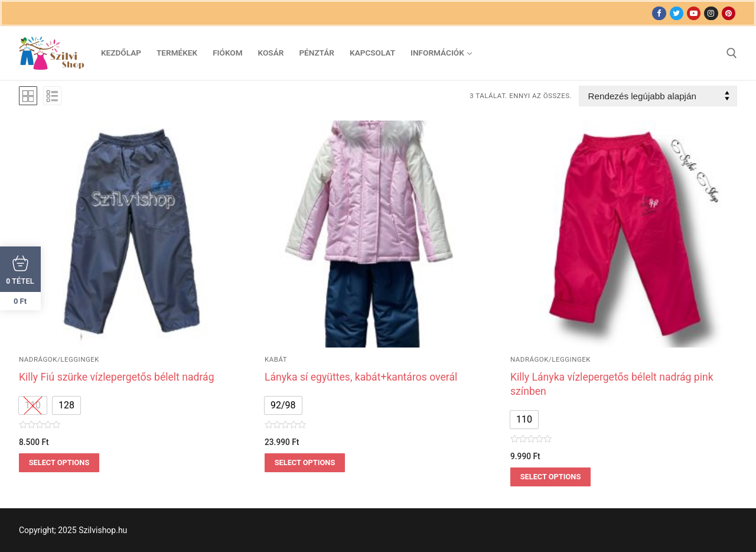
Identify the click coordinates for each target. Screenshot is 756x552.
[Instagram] (711, 13)
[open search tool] (732, 53)
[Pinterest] (729, 13)
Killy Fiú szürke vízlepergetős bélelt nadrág (117, 377)
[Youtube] (694, 13)
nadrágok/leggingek (59, 359)
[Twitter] (677, 13)
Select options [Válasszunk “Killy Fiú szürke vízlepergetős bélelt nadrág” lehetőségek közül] (59, 462)
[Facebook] (659, 13)
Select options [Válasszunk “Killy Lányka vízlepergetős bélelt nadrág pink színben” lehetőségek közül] (551, 477)
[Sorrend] (658, 96)
